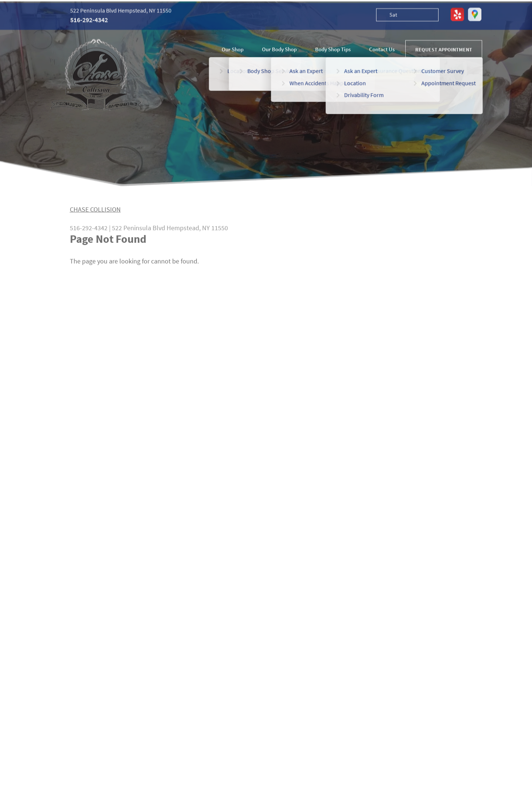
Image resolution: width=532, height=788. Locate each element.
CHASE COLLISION (95, 212)
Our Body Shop (279, 50)
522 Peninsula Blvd (139, 230)
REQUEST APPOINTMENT (444, 50)
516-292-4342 (89, 21)
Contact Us (382, 50)
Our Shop (233, 50)
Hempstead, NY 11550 (197, 230)
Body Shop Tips (333, 50)
